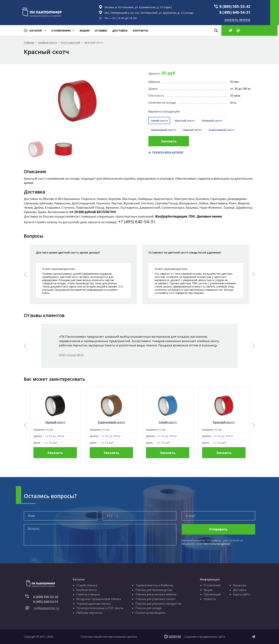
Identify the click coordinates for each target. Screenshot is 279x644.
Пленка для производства (154, 590)
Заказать (169, 141)
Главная (29, 42)
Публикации (212, 594)
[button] (25, 274)
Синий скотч (159, 121)
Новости (210, 599)
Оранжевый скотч (163, 130)
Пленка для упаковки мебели (156, 594)
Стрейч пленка (87, 585)
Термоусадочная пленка (93, 604)
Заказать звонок (237, 20)
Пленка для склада (148, 608)
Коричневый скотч (222, 130)
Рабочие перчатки (89, 613)
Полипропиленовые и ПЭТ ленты (100, 608)
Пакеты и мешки (88, 594)
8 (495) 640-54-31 (235, 12)
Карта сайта (241, 594)
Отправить (218, 529)
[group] (55, 425)
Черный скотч (192, 130)
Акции (85, 30)
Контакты (140, 30)
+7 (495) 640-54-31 (137, 222)
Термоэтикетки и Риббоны (154, 585)
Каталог (35, 30)
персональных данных (217, 544)
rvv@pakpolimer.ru (46, 608)
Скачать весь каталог (166, 152)
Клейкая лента (48, 42)
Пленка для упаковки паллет (156, 599)
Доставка (120, 30)
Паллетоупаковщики (150, 613)
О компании (61, 30)
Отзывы (101, 30)
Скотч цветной (71, 42)
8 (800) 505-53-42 (235, 6)
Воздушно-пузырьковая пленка (99, 599)
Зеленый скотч (212, 121)
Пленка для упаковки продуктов (158, 604)
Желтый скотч (185, 121)
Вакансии (240, 585)
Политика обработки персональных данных (109, 637)
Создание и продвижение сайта (204, 637)
